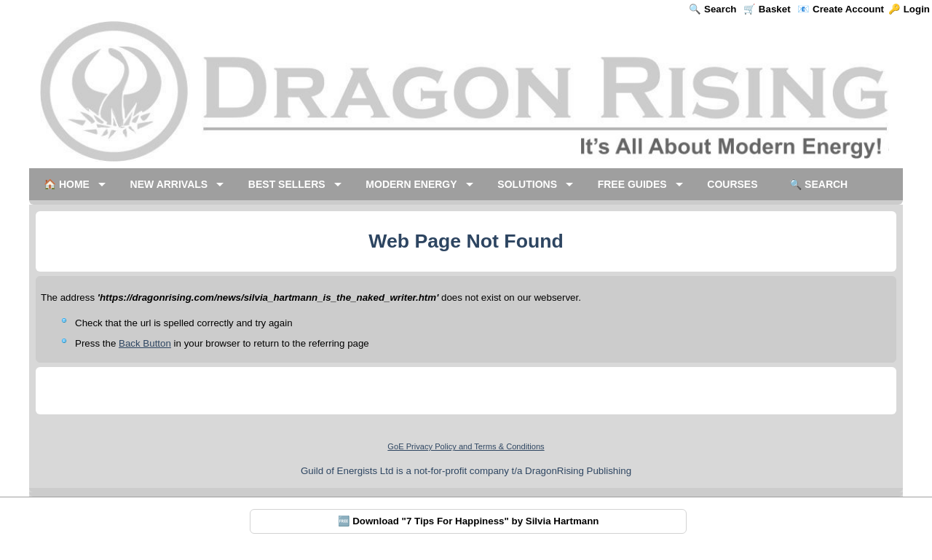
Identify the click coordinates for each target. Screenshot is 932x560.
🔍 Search (712, 9)
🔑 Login (909, 9)
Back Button (145, 343)
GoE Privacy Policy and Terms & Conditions (466, 446)
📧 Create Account (841, 9)
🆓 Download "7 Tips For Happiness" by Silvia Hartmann (469, 521)
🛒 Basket (767, 9)
